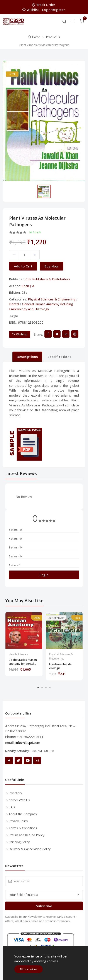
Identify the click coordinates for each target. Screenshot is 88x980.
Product (51, 37)
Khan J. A (28, 286)
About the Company (23, 814)
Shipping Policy (19, 842)
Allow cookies (29, 969)
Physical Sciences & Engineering (52, 299)
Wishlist (31, 10)
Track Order (44, 5)
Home (36, 37)
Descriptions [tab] (27, 357)
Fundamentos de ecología (60, 666)
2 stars (15, 556)
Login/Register (53, 10)
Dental (14, 304)
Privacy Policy (18, 821)
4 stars (15, 539)
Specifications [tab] (59, 357)
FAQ (12, 807)
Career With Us (19, 800)
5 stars (15, 530)
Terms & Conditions (23, 828)
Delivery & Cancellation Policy (30, 849)
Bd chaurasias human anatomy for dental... (23, 662)
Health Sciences (18, 654)
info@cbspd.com (28, 742)
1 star (14, 565)
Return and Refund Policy (26, 835)
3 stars (15, 547)
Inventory (15, 793)
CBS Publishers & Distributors (48, 279)
